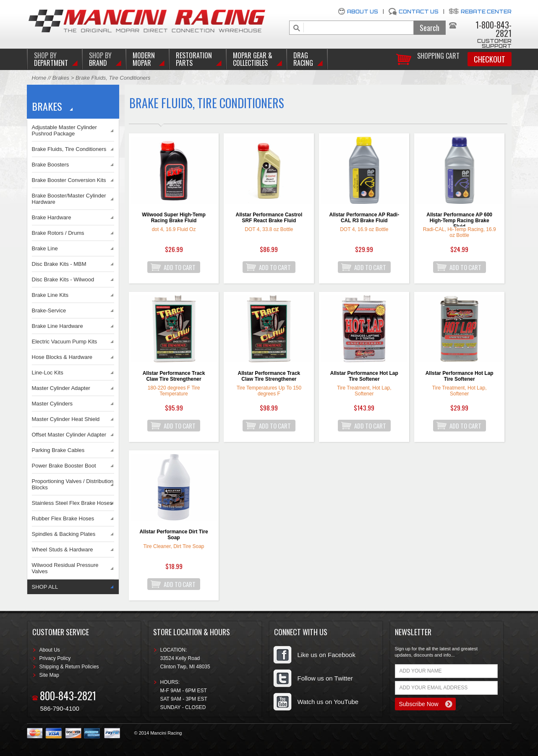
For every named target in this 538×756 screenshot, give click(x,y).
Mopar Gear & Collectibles (253, 59)
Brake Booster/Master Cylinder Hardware (69, 199)
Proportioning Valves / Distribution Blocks (73, 484)
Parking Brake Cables (58, 450)
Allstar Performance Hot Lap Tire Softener (364, 376)
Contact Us (419, 12)
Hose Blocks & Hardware (62, 357)
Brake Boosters (51, 165)
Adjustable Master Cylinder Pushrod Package (64, 130)
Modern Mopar (144, 59)
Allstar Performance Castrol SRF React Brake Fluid (269, 218)
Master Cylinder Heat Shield (66, 419)
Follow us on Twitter (325, 678)
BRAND (100, 59)
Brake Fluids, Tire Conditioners (69, 149)
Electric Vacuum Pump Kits (65, 342)
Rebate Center (486, 12)
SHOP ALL (45, 587)
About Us (363, 12)
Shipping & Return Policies (69, 667)
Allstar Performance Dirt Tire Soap (174, 535)
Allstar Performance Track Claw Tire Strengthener (174, 376)
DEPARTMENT (51, 59)
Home (39, 78)
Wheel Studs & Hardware (63, 549)
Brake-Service (49, 310)
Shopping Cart (438, 55)
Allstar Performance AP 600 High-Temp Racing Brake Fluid (459, 219)
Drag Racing (303, 59)
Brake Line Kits (50, 295)
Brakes (61, 78)
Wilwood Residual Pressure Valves (65, 568)
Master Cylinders (52, 404)
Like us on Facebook (326, 655)
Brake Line (45, 248)
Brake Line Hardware (57, 326)
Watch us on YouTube (328, 702)
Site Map (49, 675)
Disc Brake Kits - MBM (59, 264)
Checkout (490, 59)
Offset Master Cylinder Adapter (69, 435)
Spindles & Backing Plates (64, 534)
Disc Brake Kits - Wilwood (63, 279)
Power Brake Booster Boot (64, 466)
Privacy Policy (55, 658)
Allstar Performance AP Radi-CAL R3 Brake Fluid (364, 218)
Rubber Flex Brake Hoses (63, 518)
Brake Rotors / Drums (58, 233)
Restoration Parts (194, 59)
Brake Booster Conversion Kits (69, 180)
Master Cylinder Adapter (61, 388)
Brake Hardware (52, 217)
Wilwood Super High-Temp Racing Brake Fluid (174, 218)
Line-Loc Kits (48, 373)
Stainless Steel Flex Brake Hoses (72, 503)
